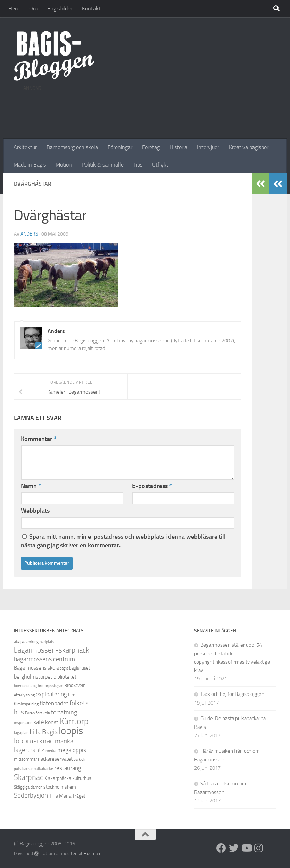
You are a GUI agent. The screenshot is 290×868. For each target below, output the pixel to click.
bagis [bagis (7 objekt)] (64, 668)
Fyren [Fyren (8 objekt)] (30, 713)
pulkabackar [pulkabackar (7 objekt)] (23, 769)
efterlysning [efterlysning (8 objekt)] (24, 695)
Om (33, 8)
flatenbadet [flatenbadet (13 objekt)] (54, 703)
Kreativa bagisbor (249, 147)
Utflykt (160, 165)
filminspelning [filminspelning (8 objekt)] (26, 704)
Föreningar (120, 147)
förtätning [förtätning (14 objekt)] (64, 712)
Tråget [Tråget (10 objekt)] (79, 796)
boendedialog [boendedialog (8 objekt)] (25, 686)
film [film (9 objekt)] (72, 695)
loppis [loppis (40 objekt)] (71, 731)
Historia (178, 147)
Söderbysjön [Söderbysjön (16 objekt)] (31, 795)
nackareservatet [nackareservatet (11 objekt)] (55, 759)
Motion (64, 165)
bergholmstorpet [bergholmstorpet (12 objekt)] (33, 677)
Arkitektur (25, 147)
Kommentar (39, 439)
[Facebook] (221, 848)
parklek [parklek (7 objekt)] (79, 760)
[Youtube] (246, 848)
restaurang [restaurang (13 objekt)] (68, 768)
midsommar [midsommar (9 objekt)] (25, 759)
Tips (138, 165)
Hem (14, 8)
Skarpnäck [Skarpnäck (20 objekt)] (30, 777)
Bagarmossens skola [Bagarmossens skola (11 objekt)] (36, 668)
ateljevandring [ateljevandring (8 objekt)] (26, 642)
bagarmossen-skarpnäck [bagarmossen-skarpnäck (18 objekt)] (52, 650)
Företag (151, 147)
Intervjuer (208, 147)
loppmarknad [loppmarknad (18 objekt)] (34, 741)
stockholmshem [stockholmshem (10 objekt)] (60, 787)
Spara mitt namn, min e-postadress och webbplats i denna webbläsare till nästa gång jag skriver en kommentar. (123, 541)
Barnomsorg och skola (72, 147)
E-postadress (152, 486)
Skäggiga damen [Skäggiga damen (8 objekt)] (28, 787)
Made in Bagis (30, 165)
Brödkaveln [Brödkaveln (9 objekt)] (75, 685)
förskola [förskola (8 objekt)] (43, 713)
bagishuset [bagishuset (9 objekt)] (80, 668)
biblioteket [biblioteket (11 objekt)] (65, 677)
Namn (31, 486)
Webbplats (35, 511)
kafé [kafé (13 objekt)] (39, 722)
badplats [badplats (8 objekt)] (47, 642)
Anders (29, 234)
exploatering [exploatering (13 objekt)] (51, 694)
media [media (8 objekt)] (51, 751)
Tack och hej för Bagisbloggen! (233, 694)
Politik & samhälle (103, 165)
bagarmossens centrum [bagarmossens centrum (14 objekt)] (44, 659)
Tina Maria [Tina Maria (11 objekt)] (60, 796)
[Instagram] (259, 848)
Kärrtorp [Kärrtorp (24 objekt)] (74, 721)
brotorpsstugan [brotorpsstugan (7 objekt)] (51, 686)
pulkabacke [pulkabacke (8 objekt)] (43, 769)
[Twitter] (234, 848)
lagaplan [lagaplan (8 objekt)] (21, 733)
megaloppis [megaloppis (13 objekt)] (72, 750)
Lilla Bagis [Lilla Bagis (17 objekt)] (44, 732)
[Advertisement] (150, 110)
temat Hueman (85, 854)
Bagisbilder (60, 8)
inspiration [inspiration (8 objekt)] (23, 723)
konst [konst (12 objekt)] (52, 722)
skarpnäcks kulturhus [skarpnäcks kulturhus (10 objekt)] (70, 778)
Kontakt (91, 8)
